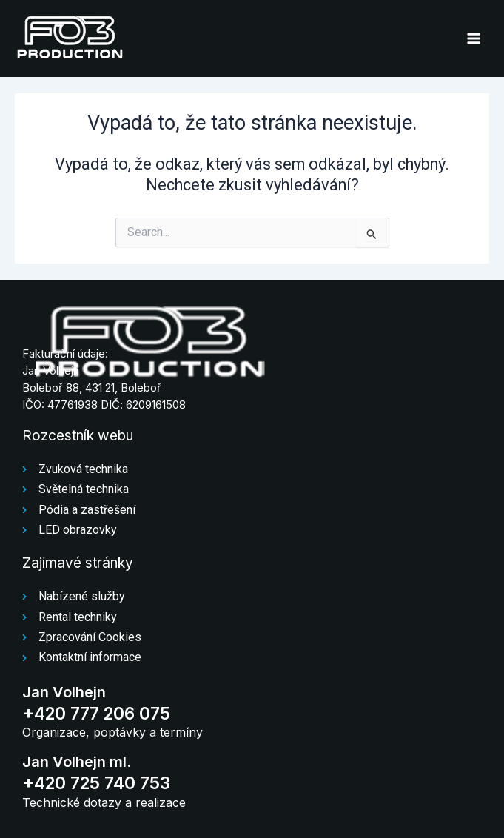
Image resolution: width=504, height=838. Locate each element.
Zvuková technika (83, 469)
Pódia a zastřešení (87, 510)
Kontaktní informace (90, 657)
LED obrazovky (78, 530)
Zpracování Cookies (90, 637)
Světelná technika (84, 489)
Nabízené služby (82, 596)
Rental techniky (78, 617)
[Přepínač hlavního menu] (474, 38)
